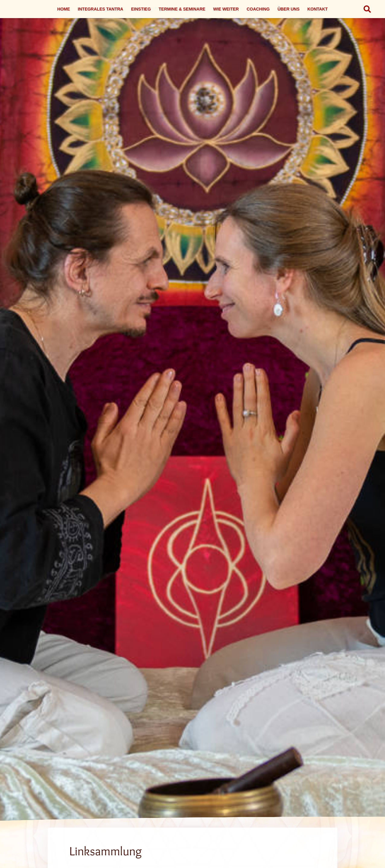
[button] (367, 9)
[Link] (192, 442)
